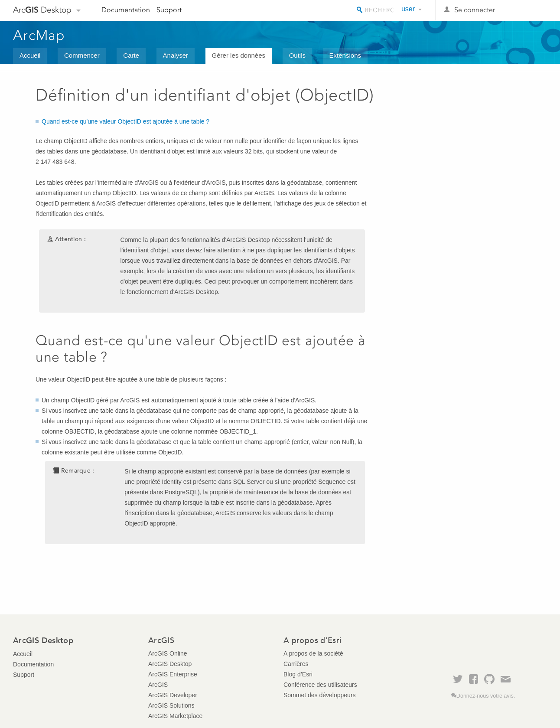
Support (169, 10)
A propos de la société (313, 653)
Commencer (82, 55)
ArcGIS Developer (173, 695)
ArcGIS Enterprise (173, 674)
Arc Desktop (42, 10)
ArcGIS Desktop (170, 664)
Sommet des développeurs (320, 695)
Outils (297, 55)
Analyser (176, 55)
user (408, 9)
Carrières (296, 664)
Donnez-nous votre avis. (486, 696)
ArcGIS (158, 685)
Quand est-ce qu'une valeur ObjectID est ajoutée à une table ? (125, 121)
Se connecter (475, 10)
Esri (529, 10)
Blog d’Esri (298, 674)
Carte (131, 55)
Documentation (126, 10)
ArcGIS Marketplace (175, 716)
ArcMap (39, 35)
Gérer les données (239, 55)
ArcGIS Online (168, 653)
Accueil (30, 55)
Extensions (345, 55)
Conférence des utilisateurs (320, 685)
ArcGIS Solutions (171, 705)
